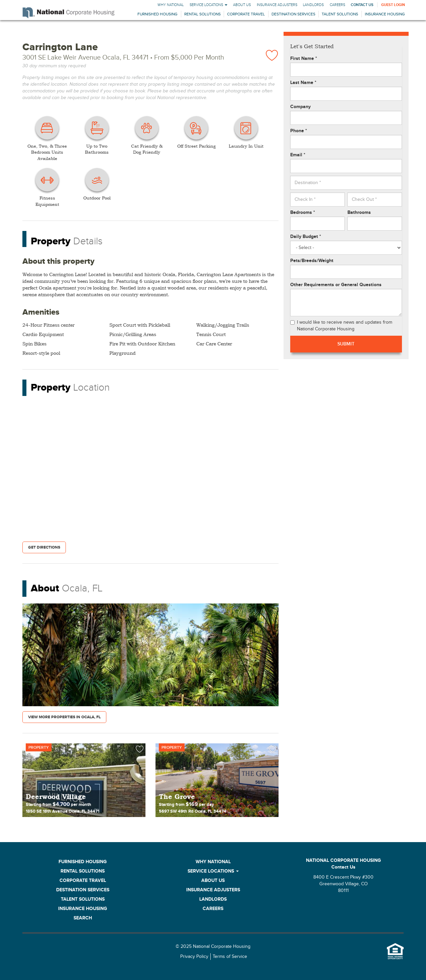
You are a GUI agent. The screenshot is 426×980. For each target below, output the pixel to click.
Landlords (313, 5)
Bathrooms (359, 212)
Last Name (303, 83)
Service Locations (208, 5)
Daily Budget (306, 236)
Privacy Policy (194, 957)
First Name (304, 58)
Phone (299, 131)
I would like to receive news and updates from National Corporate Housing (341, 326)
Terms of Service (230, 957)
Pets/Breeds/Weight (312, 261)
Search (83, 918)
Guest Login (393, 5)
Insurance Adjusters (277, 5)
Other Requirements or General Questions (336, 285)
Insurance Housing (385, 14)
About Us (242, 5)
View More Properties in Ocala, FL (64, 717)
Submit (346, 344)
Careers (337, 5)
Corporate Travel (246, 14)
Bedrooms (303, 212)
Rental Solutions (202, 14)
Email (298, 155)
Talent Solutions (340, 14)
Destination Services (293, 14)
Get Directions (44, 547)
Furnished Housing (157, 14)
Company (300, 107)
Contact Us (362, 5)
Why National (171, 5)
